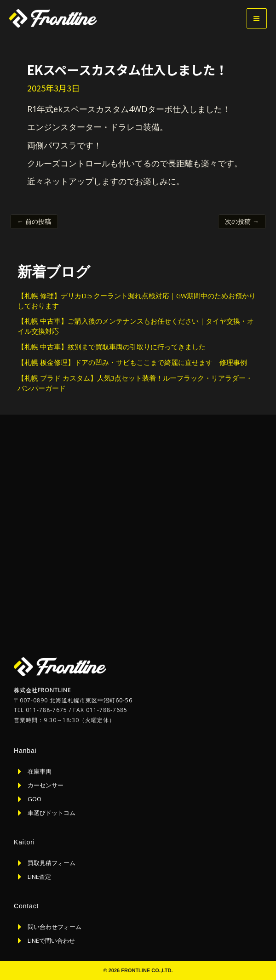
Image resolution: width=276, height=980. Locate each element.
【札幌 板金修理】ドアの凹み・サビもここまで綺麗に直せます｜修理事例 (132, 362)
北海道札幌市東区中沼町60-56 (91, 700)
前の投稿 (34, 221)
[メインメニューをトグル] (257, 18)
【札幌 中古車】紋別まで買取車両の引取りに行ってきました (112, 347)
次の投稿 (242, 221)
